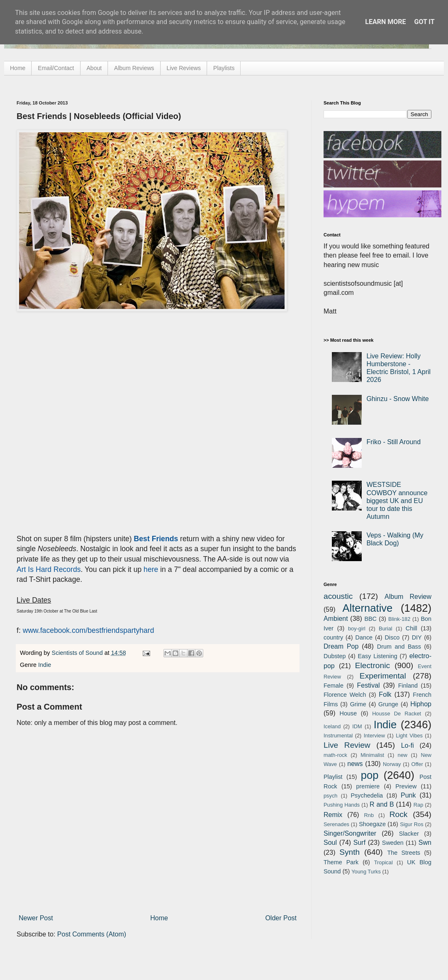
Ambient (336, 619)
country (333, 637)
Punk (408, 795)
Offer (417, 764)
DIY (417, 637)
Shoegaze (372, 824)
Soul (330, 843)
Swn (425, 843)
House (348, 713)
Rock (399, 814)
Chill (411, 628)
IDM (357, 726)
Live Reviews (184, 68)
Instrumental (338, 736)
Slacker (409, 834)
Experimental (383, 676)
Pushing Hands (342, 805)
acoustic (338, 596)
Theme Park (341, 862)
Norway (392, 764)
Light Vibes (409, 736)
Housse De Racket (397, 714)
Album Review (408, 597)
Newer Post (36, 918)
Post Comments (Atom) (92, 934)
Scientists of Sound (78, 653)
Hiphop (421, 704)
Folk (385, 694)
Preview (406, 786)
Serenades (336, 824)
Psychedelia (367, 795)
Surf (359, 843)
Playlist (333, 777)
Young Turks (366, 872)
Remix (333, 815)
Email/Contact (56, 68)
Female (334, 686)
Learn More (385, 22)
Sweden (393, 843)
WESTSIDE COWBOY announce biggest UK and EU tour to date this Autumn (397, 501)
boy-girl (357, 629)
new (403, 755)
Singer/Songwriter (350, 833)
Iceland (332, 726)
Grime (358, 704)
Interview (374, 736)
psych (330, 796)
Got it (424, 22)
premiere (368, 786)
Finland (408, 686)
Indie (45, 665)
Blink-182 (399, 619)
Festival (368, 685)
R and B (382, 804)
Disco (392, 637)
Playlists (224, 68)
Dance (364, 637)
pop (370, 775)
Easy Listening (378, 656)
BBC (370, 619)
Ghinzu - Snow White (397, 399)
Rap (418, 805)
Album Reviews (134, 68)
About (94, 68)
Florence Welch (345, 695)
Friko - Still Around (393, 442)
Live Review (347, 745)
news (355, 764)
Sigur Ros (411, 824)
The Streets (404, 853)
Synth (349, 852)
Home (18, 68)
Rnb (369, 815)
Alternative (367, 608)
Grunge (388, 704)
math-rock (335, 755)
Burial (386, 629)
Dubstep (335, 656)
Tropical (383, 862)
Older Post (281, 918)
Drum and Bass (399, 647)
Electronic (373, 665)
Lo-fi (408, 745)
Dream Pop (341, 646)
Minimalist (372, 755)
